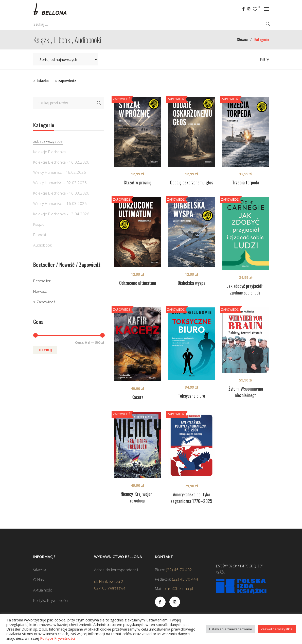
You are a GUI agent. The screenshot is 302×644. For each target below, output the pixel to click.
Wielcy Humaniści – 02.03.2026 (60, 183)
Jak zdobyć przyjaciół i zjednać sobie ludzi (246, 289)
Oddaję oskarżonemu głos (191, 182)
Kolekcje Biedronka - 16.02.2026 (61, 162)
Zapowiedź (46, 302)
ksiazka (43, 81)
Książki (39, 224)
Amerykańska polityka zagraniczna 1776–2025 (191, 498)
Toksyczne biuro (192, 396)
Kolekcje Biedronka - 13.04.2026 (61, 214)
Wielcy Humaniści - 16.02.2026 (60, 172)
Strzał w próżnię (138, 182)
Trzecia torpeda (246, 182)
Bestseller (42, 281)
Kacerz (137, 397)
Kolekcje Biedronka (49, 152)
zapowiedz (67, 81)
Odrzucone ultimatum (138, 283)
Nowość (40, 291)
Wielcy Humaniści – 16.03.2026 (60, 203)
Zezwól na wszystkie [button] (277, 629)
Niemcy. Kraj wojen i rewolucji (138, 497)
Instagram (249, 9)
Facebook (244, 9)
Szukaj (99, 103)
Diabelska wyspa (192, 283)
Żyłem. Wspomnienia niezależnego (246, 392)
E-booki (40, 235)
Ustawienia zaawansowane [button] (231, 629)
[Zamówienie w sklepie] (66, 59)
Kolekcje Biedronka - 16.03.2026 (61, 193)
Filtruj (45, 350)
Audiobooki (43, 245)
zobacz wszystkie (48, 141)
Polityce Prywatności (57, 638)
